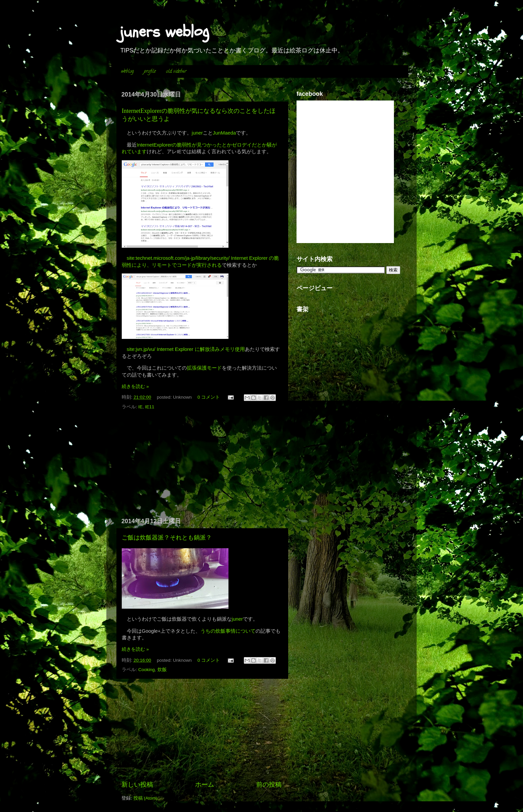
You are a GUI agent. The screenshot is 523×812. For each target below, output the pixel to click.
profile (150, 72)
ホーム (205, 784)
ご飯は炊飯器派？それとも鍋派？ (167, 538)
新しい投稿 (137, 784)
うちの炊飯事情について (228, 631)
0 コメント (209, 397)
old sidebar (176, 72)
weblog (127, 72)
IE (141, 407)
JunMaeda (224, 133)
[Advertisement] (201, 466)
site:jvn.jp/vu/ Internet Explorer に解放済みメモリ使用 (186, 349)
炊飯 (162, 670)
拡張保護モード (204, 368)
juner (197, 133)
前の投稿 (269, 784)
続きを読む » (135, 386)
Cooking (147, 670)
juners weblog (164, 32)
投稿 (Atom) (145, 798)
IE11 (150, 407)
